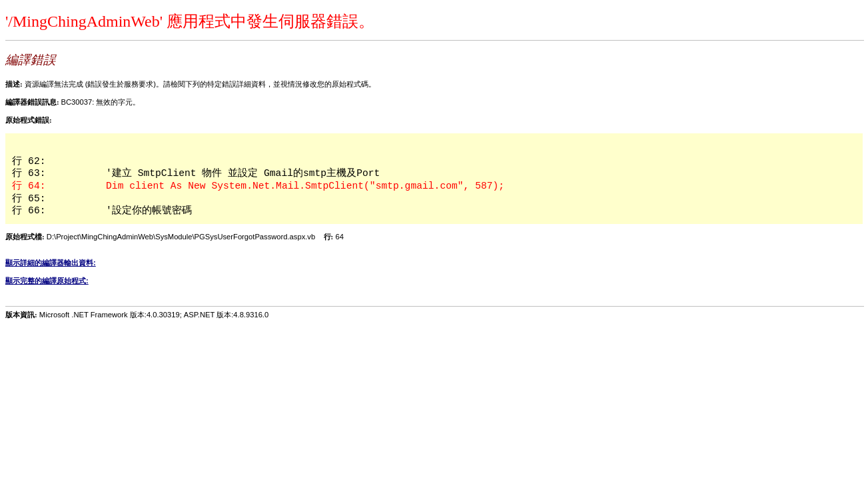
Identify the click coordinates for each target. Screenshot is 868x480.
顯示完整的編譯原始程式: (47, 281)
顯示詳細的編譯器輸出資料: (51, 263)
